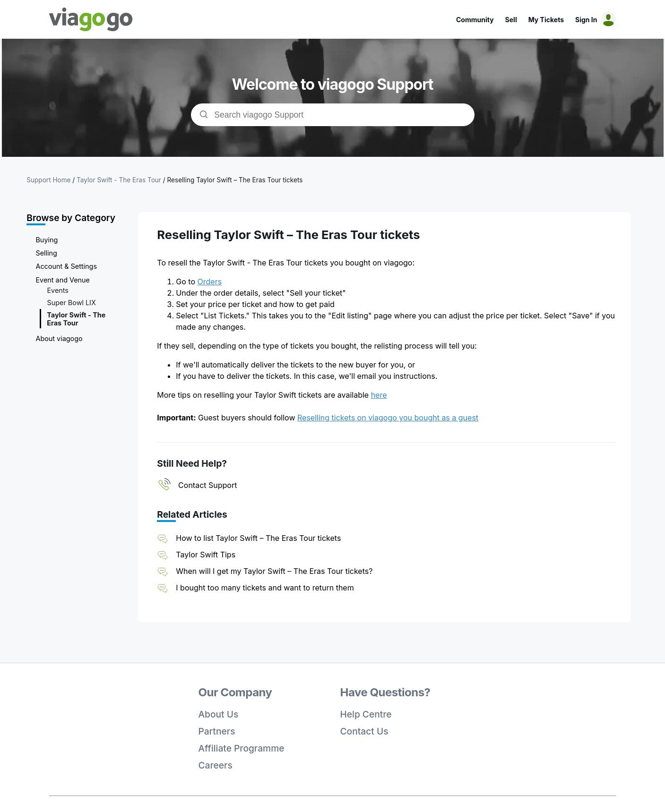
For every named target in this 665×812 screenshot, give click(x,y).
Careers (216, 765)
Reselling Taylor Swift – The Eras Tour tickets (235, 180)
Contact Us (364, 731)
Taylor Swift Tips (206, 555)
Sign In (586, 20)
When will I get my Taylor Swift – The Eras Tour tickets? (274, 571)
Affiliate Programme (242, 748)
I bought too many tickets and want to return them (265, 588)
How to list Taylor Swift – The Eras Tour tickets (258, 538)
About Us (219, 714)
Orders (210, 282)
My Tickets (546, 20)
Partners (217, 731)
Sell (511, 20)
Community (475, 20)
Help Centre (366, 714)
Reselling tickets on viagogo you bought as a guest (388, 418)
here (379, 395)
